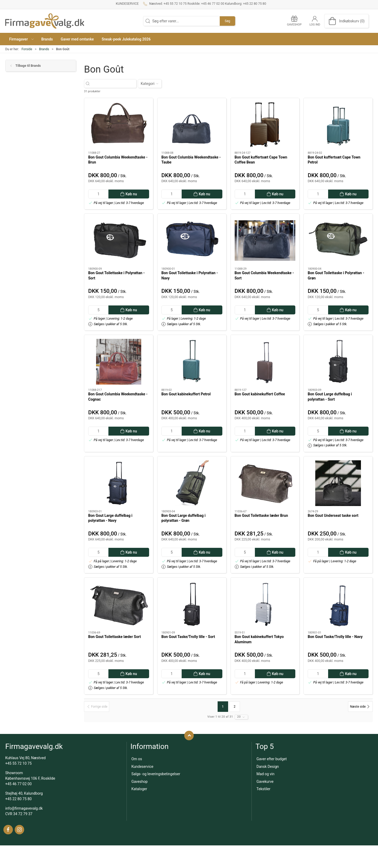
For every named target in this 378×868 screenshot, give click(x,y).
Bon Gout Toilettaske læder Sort (115, 637)
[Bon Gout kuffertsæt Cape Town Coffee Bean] (265, 125)
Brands (44, 49)
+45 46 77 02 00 (19, 784)
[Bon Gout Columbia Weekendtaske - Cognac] (119, 362)
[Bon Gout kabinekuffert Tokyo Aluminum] (265, 604)
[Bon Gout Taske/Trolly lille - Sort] (192, 604)
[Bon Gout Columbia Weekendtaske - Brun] (119, 125)
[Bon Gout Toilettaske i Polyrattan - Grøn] (338, 241)
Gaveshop (139, 782)
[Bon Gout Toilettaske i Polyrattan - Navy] (192, 241)
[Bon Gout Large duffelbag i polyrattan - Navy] (119, 483)
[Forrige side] (97, 707)
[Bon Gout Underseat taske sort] (338, 483)
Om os (137, 759)
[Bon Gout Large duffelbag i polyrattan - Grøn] (192, 483)
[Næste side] (360, 707)
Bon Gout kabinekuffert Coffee (260, 394)
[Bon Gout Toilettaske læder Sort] (119, 604)
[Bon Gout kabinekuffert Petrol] (192, 362)
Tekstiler (263, 789)
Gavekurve (265, 782)
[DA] (45, 21)
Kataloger (139, 789)
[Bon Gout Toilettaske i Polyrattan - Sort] (119, 241)
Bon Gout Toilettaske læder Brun (261, 515)
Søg (227, 21)
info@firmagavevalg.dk (24, 808)
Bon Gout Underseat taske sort (333, 515)
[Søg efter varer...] (115, 84)
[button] (21, 39)
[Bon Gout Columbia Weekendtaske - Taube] (192, 125)
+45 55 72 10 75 (19, 763)
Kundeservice (127, 4)
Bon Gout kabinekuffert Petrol (186, 394)
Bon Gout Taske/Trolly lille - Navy (335, 637)
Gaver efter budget (272, 759)
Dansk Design (268, 767)
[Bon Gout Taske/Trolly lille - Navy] (338, 604)
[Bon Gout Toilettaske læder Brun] (265, 483)
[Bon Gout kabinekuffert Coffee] (265, 362)
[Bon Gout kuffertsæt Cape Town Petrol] (338, 125)
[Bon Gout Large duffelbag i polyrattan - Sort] (338, 362)
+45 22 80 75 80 (19, 799)
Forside (27, 49)
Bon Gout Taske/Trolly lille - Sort (188, 637)
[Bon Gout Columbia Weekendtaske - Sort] (265, 241)
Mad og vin (265, 774)
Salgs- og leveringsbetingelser (156, 774)
